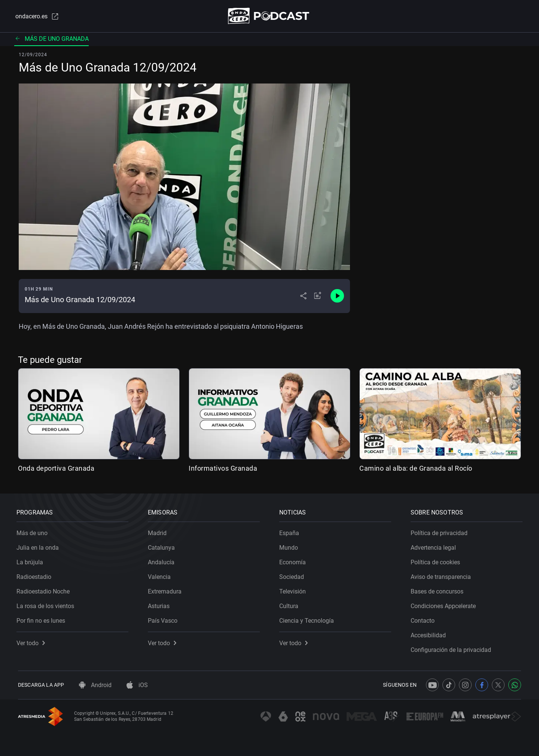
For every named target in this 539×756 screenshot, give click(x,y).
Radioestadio (35, 575)
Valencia (161, 575)
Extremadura (166, 590)
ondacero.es (36, 16)
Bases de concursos (438, 590)
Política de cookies (437, 561)
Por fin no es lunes (42, 619)
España (291, 532)
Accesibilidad (430, 634)
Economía (294, 561)
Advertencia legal (435, 546)
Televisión (294, 590)
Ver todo (32, 642)
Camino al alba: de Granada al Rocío (416, 469)
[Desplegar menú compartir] (303, 297)
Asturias (160, 605)
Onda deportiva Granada (56, 469)
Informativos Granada (223, 469)
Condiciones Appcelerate (445, 605)
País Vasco (164, 619)
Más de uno (34, 532)
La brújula (31, 561)
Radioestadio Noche (45, 590)
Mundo (290, 546)
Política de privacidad (441, 532)
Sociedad (293, 575)
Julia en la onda (39, 546)
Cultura (290, 605)
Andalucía (163, 561)
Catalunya (163, 546)
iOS (137, 685)
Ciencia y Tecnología (308, 619)
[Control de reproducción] (337, 297)
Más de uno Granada (51, 39)
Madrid (159, 532)
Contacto (424, 619)
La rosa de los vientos (47, 605)
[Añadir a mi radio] (318, 297)
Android (95, 685)
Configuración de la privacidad (452, 648)
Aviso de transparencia (442, 575)
